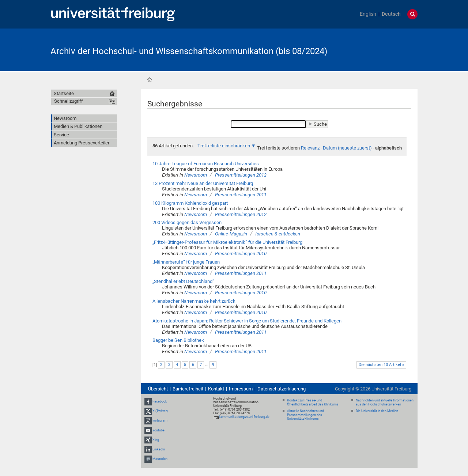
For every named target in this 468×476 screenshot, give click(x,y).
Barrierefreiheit (188, 389)
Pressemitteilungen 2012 (241, 175)
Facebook (160, 401)
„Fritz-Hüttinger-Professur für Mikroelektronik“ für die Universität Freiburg (227, 242)
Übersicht (158, 389)
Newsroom (196, 175)
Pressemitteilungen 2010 (241, 254)
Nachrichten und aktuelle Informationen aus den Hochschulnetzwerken (385, 402)
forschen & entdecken (278, 234)
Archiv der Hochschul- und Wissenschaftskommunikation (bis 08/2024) (189, 51)
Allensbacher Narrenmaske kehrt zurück (194, 301)
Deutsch (391, 14)
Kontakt (216, 389)
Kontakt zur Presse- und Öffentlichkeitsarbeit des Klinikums (313, 402)
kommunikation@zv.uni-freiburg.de (244, 417)
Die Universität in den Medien (377, 411)
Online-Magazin (231, 234)
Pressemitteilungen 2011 (241, 195)
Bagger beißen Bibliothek (178, 340)
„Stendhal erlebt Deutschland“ (183, 281)
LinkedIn (159, 449)
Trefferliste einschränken (224, 146)
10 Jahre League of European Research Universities (206, 164)
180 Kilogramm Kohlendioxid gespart (190, 203)
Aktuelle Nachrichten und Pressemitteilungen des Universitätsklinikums (305, 415)
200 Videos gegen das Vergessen (187, 222)
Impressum (241, 389)
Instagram (160, 421)
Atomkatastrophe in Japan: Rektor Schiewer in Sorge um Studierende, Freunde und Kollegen (247, 321)
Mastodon (160, 459)
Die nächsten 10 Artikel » (381, 365)
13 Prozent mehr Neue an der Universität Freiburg (203, 183)
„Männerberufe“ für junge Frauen (186, 262)
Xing (156, 440)
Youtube (158, 430)
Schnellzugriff (69, 101)
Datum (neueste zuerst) (347, 148)
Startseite (150, 80)
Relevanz (310, 148)
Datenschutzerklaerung (282, 389)
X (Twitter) (160, 411)
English (368, 14)
